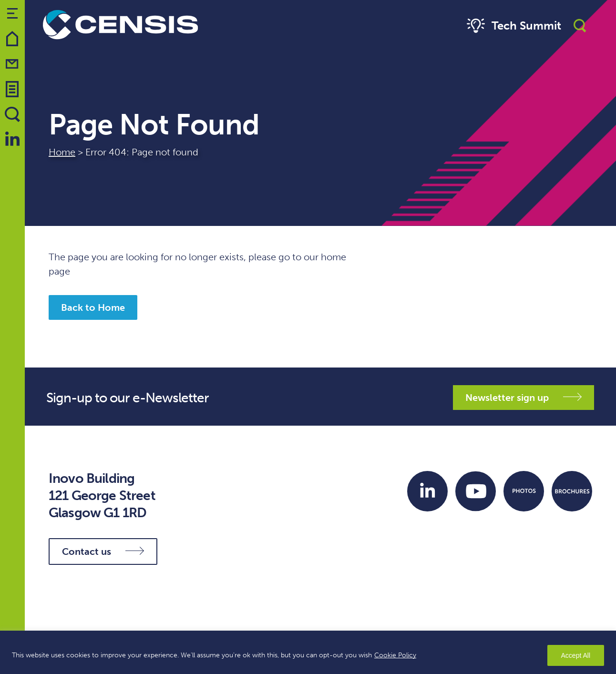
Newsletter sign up (524, 398)
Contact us (103, 551)
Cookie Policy (395, 655)
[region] (308, 652)
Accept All (576, 655)
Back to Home (93, 307)
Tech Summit (513, 26)
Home (62, 152)
